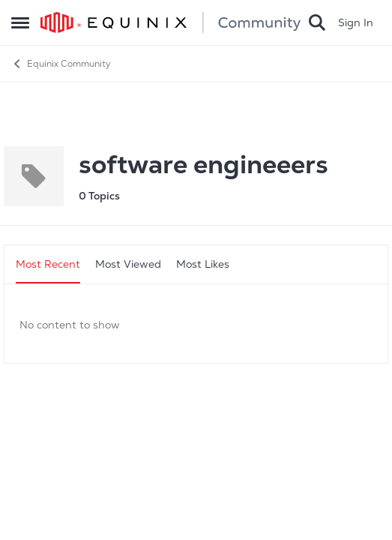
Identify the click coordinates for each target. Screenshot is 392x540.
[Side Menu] (20, 22)
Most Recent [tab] (48, 264)
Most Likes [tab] (203, 264)
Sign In (356, 22)
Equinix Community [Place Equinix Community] (61, 64)
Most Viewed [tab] (128, 264)
